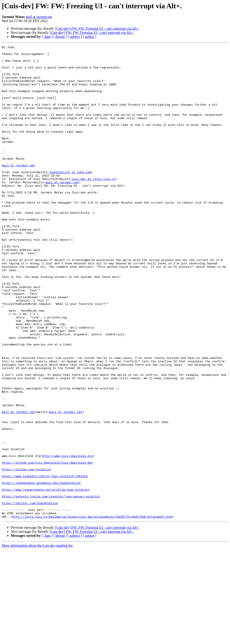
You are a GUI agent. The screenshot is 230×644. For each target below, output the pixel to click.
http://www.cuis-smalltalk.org (67, 538)
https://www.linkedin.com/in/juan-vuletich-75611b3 (45, 562)
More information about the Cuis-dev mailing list (37, 640)
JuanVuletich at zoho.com (70, 198)
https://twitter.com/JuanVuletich (30, 595)
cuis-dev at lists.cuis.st (94, 206)
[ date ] (48, 37)
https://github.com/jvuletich (26, 554)
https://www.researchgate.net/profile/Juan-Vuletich (46, 579)
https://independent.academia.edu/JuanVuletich (41, 571)
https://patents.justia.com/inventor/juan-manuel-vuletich (51, 587)
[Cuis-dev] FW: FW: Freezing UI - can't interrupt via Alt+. (97, 28)
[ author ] (90, 37)
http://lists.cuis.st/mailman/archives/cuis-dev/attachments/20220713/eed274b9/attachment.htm (92, 611)
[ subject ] (75, 37)
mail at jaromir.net (39, 17)
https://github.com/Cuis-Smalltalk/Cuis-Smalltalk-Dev (47, 546)
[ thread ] (60, 37)
